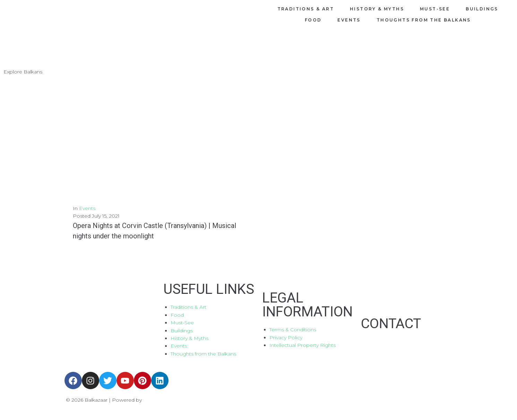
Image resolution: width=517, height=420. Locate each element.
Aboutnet (156, 400)
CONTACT (392, 323)
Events (87, 208)
